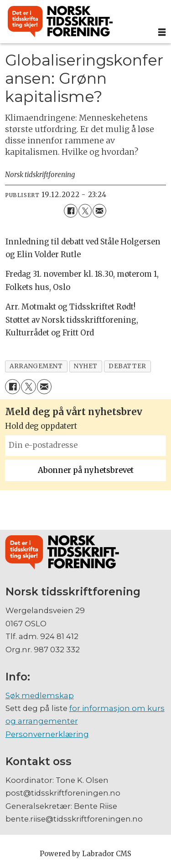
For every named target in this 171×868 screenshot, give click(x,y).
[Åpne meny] (162, 32)
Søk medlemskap (40, 695)
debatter (127, 366)
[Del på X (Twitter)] (85, 211)
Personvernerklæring (47, 734)
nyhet (86, 366)
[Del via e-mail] (99, 211)
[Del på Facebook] (70, 211)
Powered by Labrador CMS (85, 854)
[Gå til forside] (60, 22)
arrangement (36, 366)
